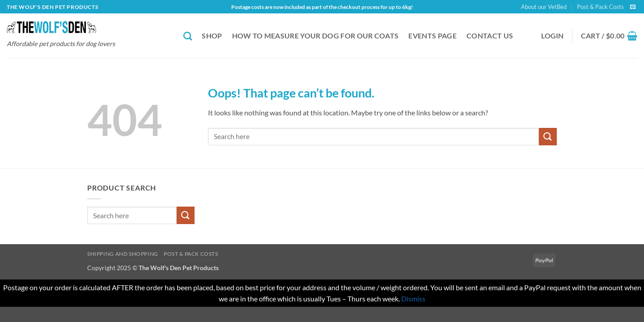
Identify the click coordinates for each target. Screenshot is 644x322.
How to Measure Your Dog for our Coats (316, 36)
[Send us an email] (633, 7)
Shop (212, 36)
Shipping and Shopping (123, 254)
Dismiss (413, 299)
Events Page (432, 36)
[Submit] (548, 137)
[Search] (188, 36)
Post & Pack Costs (600, 7)
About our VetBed (544, 7)
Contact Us (490, 36)
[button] (553, 36)
